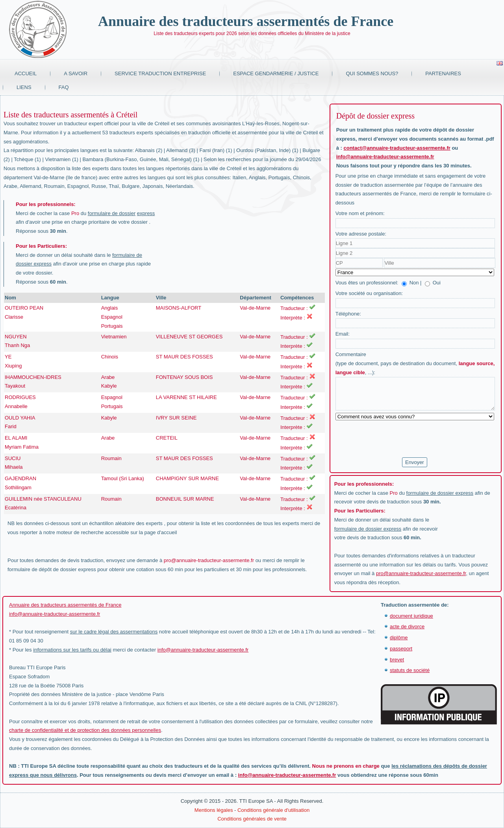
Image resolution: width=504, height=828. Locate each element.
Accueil (26, 73)
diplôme (399, 638)
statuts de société (410, 670)
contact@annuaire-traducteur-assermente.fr (397, 148)
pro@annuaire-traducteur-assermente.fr (209, 560)
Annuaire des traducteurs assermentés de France (246, 21)
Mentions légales (214, 810)
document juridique (411, 616)
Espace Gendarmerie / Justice (276, 73)
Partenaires (443, 73)
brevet (397, 660)
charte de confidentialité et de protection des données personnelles (85, 730)
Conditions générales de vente (252, 819)
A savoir (76, 73)
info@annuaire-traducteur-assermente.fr (385, 157)
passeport (401, 649)
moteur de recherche (80, 532)
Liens (24, 87)
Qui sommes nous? (372, 73)
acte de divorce (407, 627)
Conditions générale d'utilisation (273, 810)
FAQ (64, 87)
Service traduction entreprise (160, 73)
